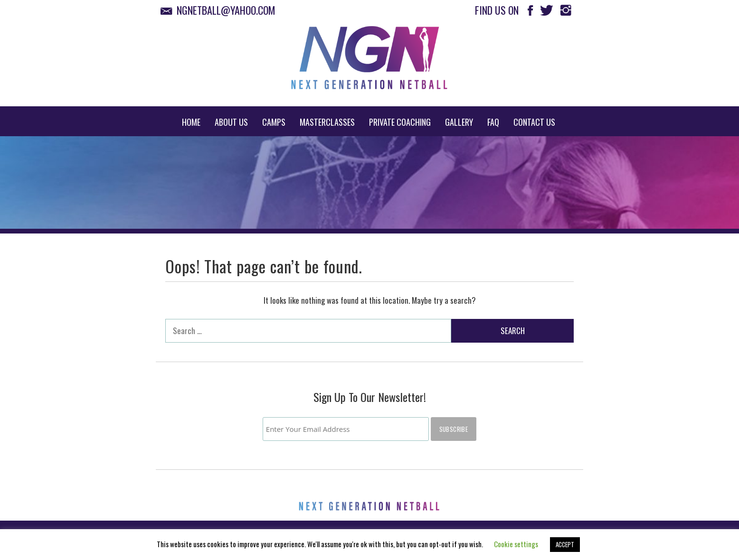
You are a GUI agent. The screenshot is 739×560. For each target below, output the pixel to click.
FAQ (493, 122)
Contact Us (534, 122)
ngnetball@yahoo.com (220, 10)
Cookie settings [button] (516, 544)
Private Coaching (400, 122)
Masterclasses (327, 122)
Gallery (459, 122)
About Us (231, 122)
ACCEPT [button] (565, 544)
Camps (274, 122)
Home (191, 122)
